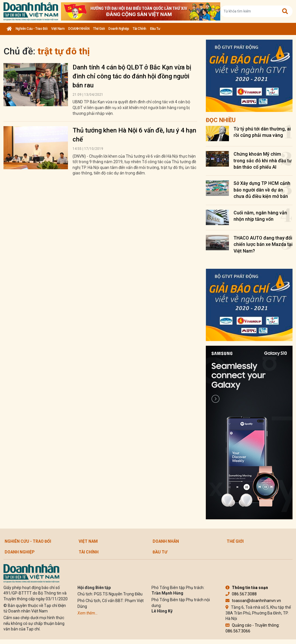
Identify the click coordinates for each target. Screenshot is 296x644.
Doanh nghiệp (119, 29)
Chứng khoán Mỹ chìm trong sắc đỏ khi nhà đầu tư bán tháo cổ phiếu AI (263, 161)
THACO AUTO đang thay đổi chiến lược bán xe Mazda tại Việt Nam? (263, 244)
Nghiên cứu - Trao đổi (32, 29)
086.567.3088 (241, 594)
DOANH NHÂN (79, 29)
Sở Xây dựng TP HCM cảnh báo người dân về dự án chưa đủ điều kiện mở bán (262, 190)
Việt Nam (58, 29)
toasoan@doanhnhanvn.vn (253, 601)
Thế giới (99, 29)
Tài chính (139, 29)
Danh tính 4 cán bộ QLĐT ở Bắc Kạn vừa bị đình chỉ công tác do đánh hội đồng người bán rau (132, 76)
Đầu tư (155, 29)
